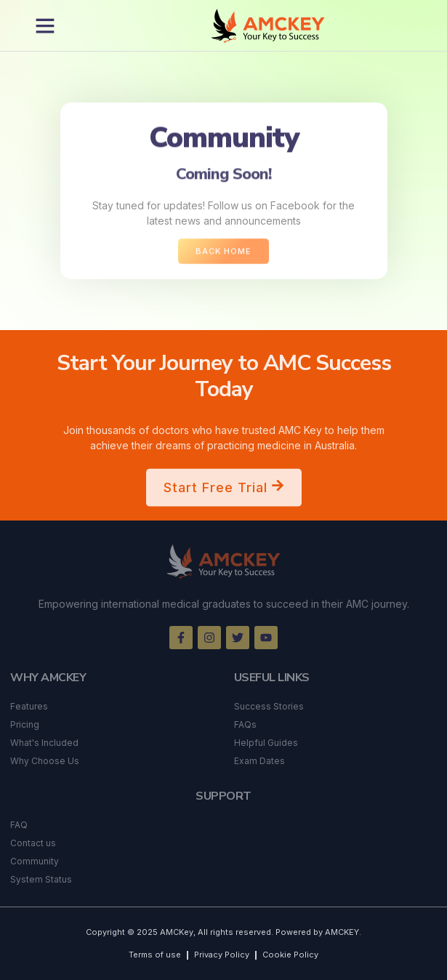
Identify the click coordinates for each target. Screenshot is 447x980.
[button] (45, 25)
